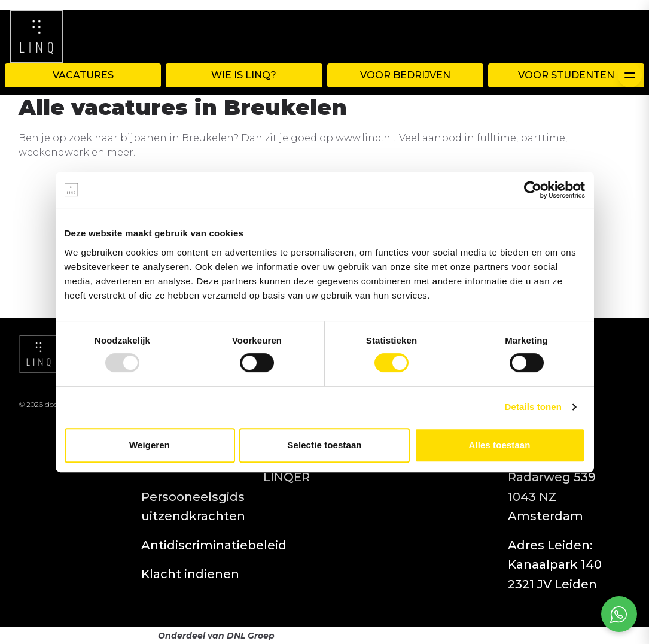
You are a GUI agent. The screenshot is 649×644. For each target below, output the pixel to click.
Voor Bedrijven (405, 75)
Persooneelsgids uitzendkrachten (193, 507)
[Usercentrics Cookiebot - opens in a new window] (533, 190)
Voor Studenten (566, 75)
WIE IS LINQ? (244, 75)
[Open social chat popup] (619, 614)
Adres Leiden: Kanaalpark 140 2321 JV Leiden (555, 565)
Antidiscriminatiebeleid (214, 545)
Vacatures (83, 75)
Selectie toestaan (324, 445)
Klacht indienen (190, 574)
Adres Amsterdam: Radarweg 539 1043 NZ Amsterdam (552, 477)
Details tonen (533, 407)
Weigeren (150, 445)
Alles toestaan (499, 445)
